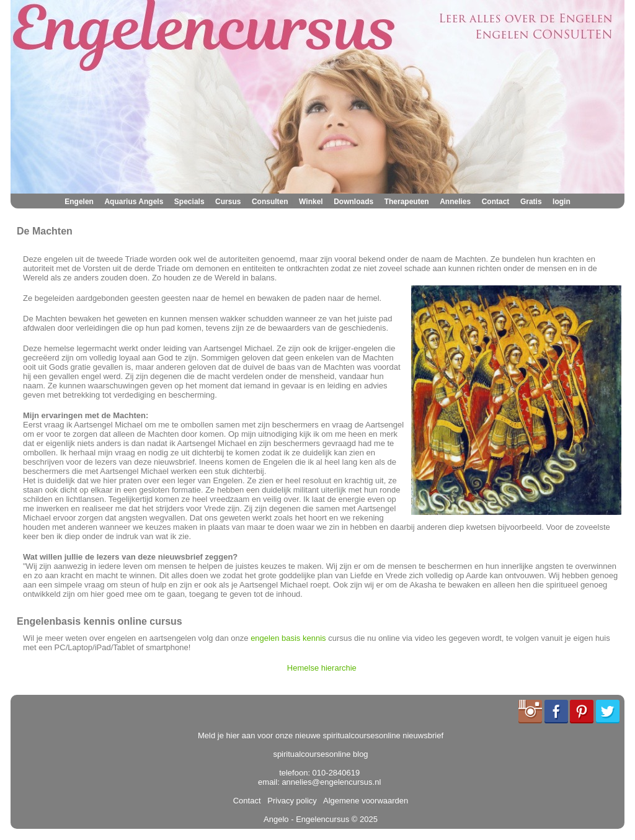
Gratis (531, 202)
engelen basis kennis (288, 638)
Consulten (270, 202)
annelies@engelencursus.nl (331, 782)
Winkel (311, 202)
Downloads (353, 202)
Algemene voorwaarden (363, 801)
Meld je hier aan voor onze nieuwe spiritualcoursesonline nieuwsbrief (321, 735)
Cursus (228, 202)
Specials (189, 202)
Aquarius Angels (134, 202)
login (562, 202)
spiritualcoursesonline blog (320, 754)
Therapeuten (407, 202)
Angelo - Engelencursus (306, 819)
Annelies (455, 202)
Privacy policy (290, 801)
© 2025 (363, 819)
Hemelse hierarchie (322, 668)
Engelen (79, 202)
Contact (496, 202)
